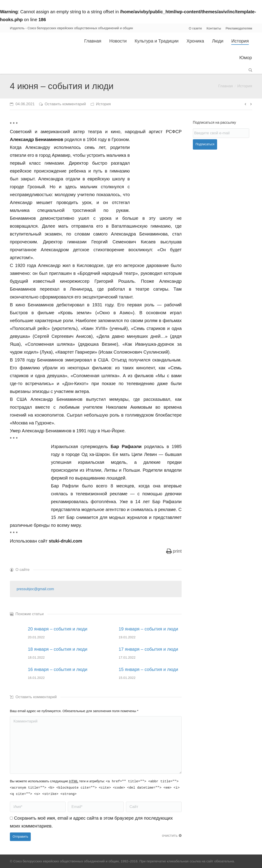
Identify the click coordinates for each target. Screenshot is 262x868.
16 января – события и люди (58, 669)
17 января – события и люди (149, 649)
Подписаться (205, 144)
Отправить (20, 837)
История (245, 86)
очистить (170, 835)
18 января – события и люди (58, 649)
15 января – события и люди (149, 669)
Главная (226, 86)
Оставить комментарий (65, 104)
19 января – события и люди (149, 629)
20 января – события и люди (58, 629)
